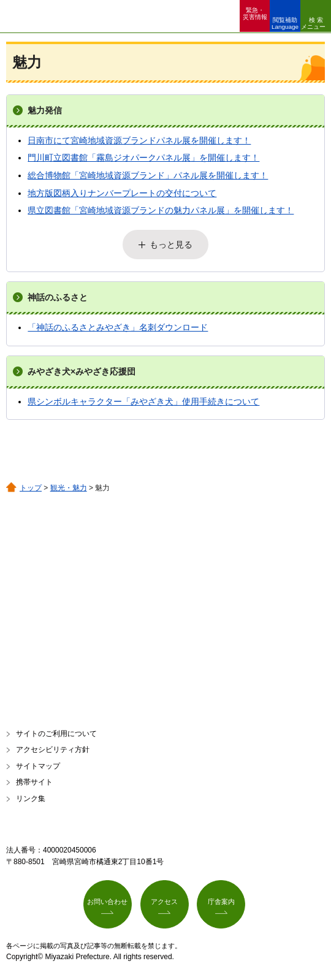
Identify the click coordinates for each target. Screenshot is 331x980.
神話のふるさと (58, 297)
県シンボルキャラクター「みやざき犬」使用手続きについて (143, 401)
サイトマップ (38, 766)
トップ (31, 488)
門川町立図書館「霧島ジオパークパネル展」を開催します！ (143, 158)
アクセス (164, 902)
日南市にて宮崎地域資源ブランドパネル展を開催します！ (139, 140)
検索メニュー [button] (313, 23)
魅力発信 (45, 110)
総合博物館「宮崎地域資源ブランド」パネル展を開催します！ (148, 175)
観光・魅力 (69, 488)
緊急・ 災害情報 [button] (255, 13)
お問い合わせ (107, 902)
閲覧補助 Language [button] (285, 23)
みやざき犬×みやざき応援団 (82, 371)
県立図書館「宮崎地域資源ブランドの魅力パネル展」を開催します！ (161, 210)
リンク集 (31, 799)
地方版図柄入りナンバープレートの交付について (122, 193)
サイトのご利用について (56, 734)
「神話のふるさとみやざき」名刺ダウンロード (118, 327)
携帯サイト (34, 782)
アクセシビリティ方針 (53, 750)
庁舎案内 (221, 902)
